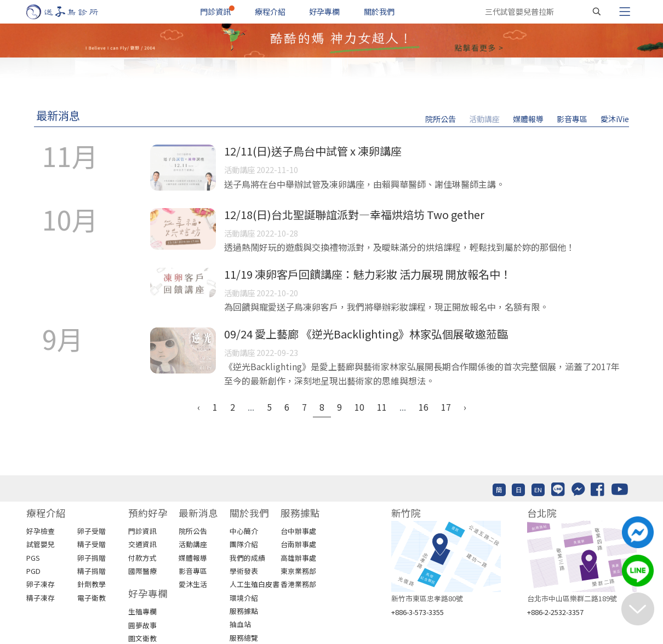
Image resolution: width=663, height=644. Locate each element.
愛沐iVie (615, 119)
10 (359, 407)
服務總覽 (244, 638)
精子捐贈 (92, 571)
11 (382, 407)
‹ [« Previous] (199, 407)
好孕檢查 (41, 531)
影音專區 (572, 119)
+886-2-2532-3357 (555, 612)
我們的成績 (247, 558)
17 (446, 407)
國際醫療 (142, 571)
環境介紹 (244, 598)
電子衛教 (92, 598)
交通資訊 (142, 544)
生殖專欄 (142, 611)
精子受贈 (92, 544)
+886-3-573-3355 (418, 612)
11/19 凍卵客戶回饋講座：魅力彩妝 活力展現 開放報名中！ (368, 274)
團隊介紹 (244, 544)
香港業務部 (298, 584)
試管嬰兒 (41, 544)
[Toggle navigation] (625, 12)
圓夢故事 (142, 625)
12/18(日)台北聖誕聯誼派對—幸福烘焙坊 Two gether (354, 214)
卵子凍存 (41, 584)
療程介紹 (270, 12)
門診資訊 (215, 12)
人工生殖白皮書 (255, 584)
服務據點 (244, 611)
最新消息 (58, 115)
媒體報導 (528, 119)
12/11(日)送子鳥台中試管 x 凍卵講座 (313, 151)
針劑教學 (92, 584)
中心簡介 (244, 531)
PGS (33, 558)
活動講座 (484, 119)
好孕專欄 (324, 12)
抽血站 (240, 624)
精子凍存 (41, 598)
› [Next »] (465, 407)
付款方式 (142, 558)
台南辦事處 (298, 544)
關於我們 (379, 12)
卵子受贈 (92, 531)
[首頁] (73, 12)
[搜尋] (597, 12)
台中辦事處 (298, 531)
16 (424, 407)
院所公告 (441, 119)
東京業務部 (298, 571)
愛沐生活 (193, 584)
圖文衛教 (142, 638)
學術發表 (244, 571)
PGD (33, 571)
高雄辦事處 (298, 558)
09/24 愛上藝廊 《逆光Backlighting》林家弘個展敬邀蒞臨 (366, 334)
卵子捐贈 (92, 558)
